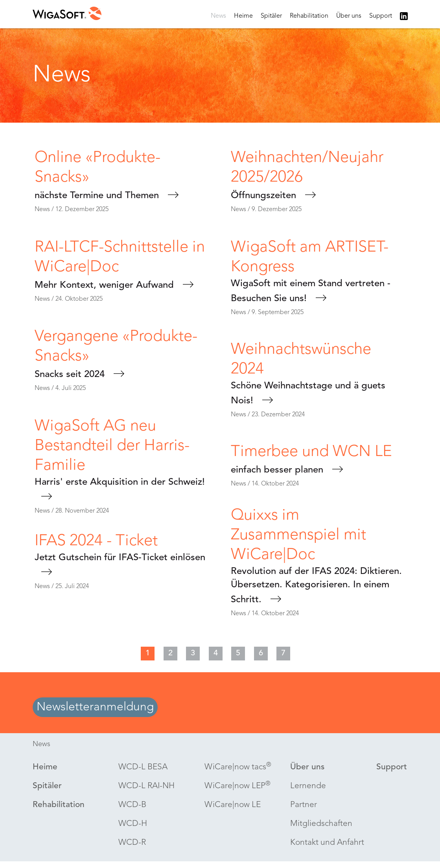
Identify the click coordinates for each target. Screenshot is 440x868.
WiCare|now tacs (238, 767)
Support (381, 16)
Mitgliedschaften (321, 824)
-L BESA (143, 767)
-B (132, 805)
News (218, 16)
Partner (304, 805)
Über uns (349, 16)
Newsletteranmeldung (95, 707)
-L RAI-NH (146, 786)
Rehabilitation (309, 16)
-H (133, 824)
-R (132, 843)
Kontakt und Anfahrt (327, 843)
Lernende (308, 786)
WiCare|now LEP (237, 786)
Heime (243, 16)
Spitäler (271, 16)
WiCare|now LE (233, 805)
